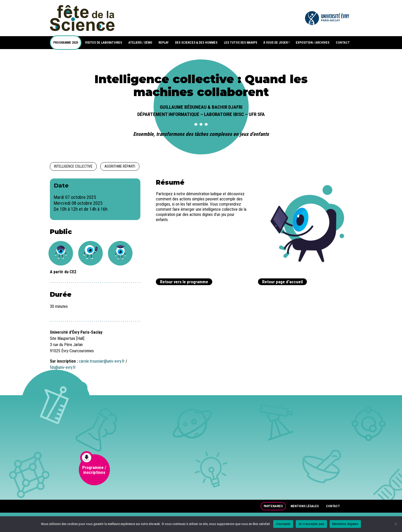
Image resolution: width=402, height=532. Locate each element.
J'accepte (283, 524)
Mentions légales (305, 506)
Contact (333, 506)
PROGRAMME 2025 (66, 43)
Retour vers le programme (184, 282)
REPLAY (164, 43)
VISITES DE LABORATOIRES (104, 43)
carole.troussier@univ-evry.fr (102, 361)
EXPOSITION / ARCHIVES (313, 43)
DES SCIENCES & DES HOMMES (196, 43)
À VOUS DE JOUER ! (276, 43)
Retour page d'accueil (282, 282)
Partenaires (273, 506)
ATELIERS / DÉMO (140, 43)
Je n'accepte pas (311, 524)
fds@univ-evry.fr (63, 367)
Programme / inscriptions (93, 465)
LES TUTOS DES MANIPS (241, 43)
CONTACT (343, 43)
